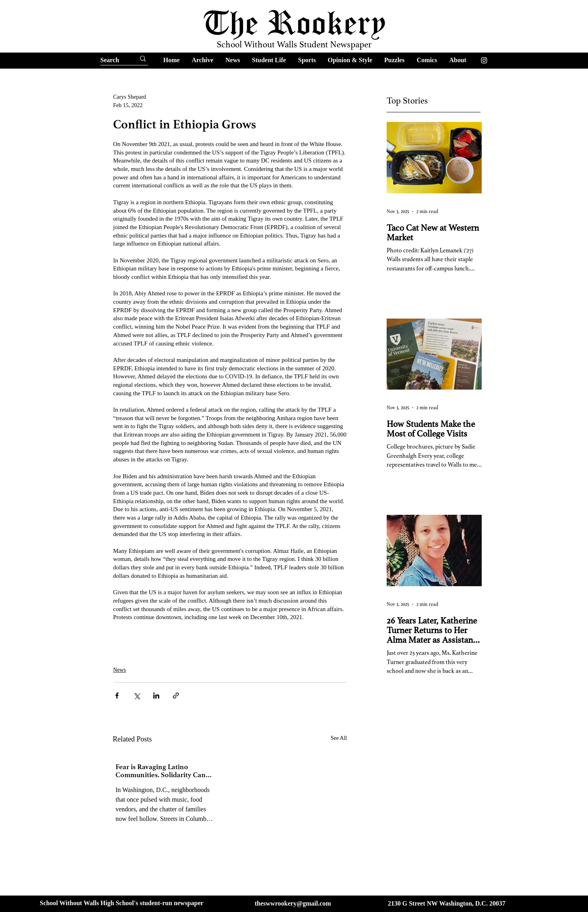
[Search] (111, 60)
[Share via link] (176, 696)
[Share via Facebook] (117, 696)
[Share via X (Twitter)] (137, 696)
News (120, 670)
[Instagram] (484, 60)
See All (339, 738)
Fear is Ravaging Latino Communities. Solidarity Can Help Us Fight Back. (161, 771)
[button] (203, 60)
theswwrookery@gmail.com (293, 903)
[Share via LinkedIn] (156, 696)
